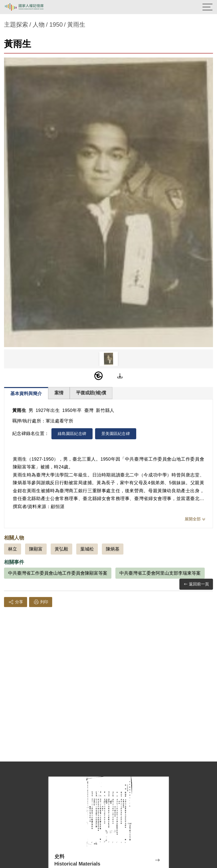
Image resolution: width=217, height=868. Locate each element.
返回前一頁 (196, 584)
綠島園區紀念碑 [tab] (72, 434)
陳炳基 (113, 549)
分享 (16, 602)
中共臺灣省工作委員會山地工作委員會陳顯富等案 (58, 573)
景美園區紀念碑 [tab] (116, 434)
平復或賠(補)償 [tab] (91, 393)
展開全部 (193, 519)
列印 (41, 602)
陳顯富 (36, 549)
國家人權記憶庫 (29, 7)
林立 (13, 549)
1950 (56, 24)
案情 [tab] (59, 393)
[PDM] (99, 376)
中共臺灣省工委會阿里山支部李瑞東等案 (160, 573)
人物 (39, 24)
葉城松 (87, 549)
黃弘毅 (61, 549)
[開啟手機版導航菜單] (207, 7)
